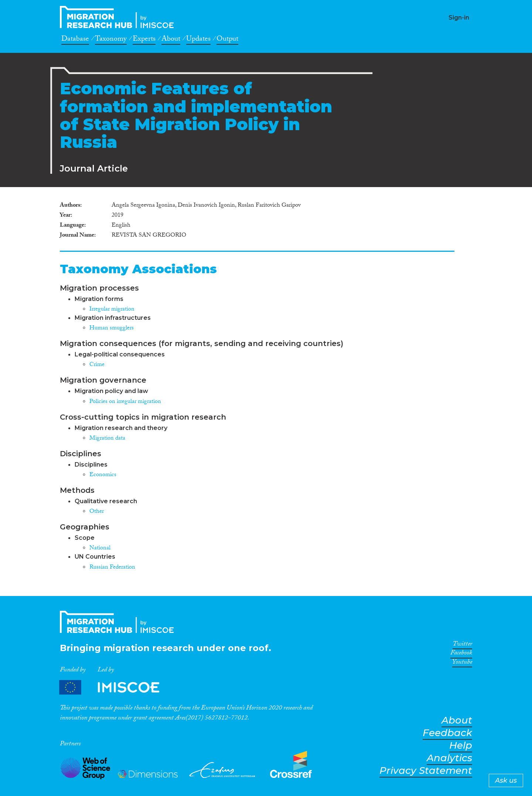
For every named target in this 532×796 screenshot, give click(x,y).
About (171, 40)
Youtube (462, 663)
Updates (198, 40)
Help (461, 746)
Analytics (449, 758)
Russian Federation (112, 568)
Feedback (447, 733)
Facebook (461, 654)
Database (75, 40)
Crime (97, 365)
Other (97, 512)
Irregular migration (112, 310)
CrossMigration (119, 17)
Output (227, 40)
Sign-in (459, 18)
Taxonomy (111, 40)
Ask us (506, 780)
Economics (103, 475)
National (100, 548)
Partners (116, 687)
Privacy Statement (426, 771)
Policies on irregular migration (125, 402)
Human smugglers (112, 328)
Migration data (107, 439)
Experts (144, 40)
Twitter (462, 645)
